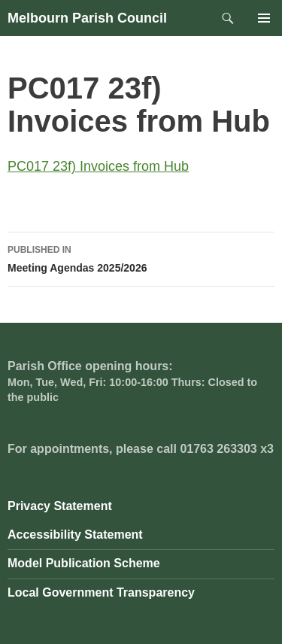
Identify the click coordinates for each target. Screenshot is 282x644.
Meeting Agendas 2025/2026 (141, 257)
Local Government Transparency (101, 592)
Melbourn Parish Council (87, 18)
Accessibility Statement (75, 535)
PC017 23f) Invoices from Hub (98, 166)
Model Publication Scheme (84, 563)
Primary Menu (264, 18)
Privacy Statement (60, 506)
